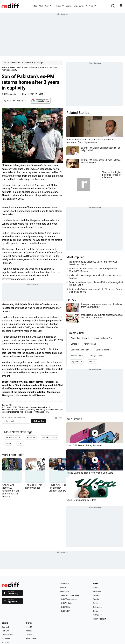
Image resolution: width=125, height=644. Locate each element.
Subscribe (39, 421)
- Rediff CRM (65, 607)
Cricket (96, 603)
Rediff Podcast (100, 619)
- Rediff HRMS (66, 603)
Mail (41, 6)
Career (29, 635)
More (92, 6)
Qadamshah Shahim (80, 350)
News (49, 6)
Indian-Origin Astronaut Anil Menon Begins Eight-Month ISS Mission (94, 270)
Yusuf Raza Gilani (49, 438)
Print (59, 418)
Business (97, 591)
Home (36, 6)
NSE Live (5, 631)
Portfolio (5, 643)
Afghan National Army (104, 338)
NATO (21, 443)
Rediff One (64, 591)
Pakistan (31, 438)
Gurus (81, 6)
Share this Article (14, 101)
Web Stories (74, 419)
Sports (96, 599)
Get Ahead (98, 607)
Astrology (97, 615)
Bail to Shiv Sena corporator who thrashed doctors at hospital (96, 277)
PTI (10, 405)
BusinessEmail (72, 6)
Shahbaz (92, 362)
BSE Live (5, 627)
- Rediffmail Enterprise (69, 595)
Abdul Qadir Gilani (79, 338)
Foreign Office (96, 356)
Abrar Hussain (90, 344)
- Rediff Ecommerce (68, 599)
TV (86, 6)
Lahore (74, 344)
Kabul (9, 443)
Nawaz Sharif (77, 356)
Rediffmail (64, 588)
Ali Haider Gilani (13, 438)
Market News (7, 635)
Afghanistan (76, 362)
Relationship (31, 639)
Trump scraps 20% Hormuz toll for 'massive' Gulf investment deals (93, 263)
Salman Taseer (102, 350)
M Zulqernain (10, 94)
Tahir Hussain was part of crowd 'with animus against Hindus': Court (96, 284)
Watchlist (6, 639)
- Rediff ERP (65, 611)
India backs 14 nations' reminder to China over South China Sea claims (95, 290)
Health (29, 627)
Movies (96, 595)
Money (60, 6)
